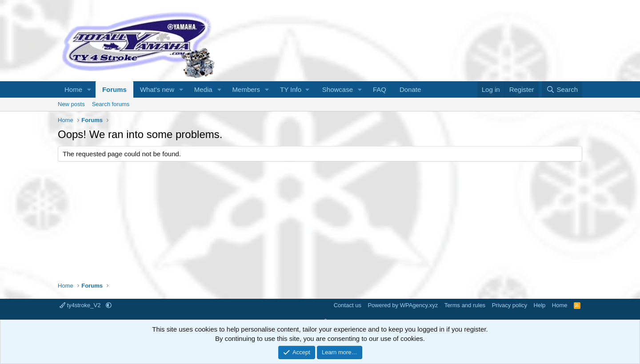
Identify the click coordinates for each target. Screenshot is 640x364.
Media (203, 89)
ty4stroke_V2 (81, 305)
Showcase (338, 89)
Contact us (348, 305)
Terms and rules (465, 305)
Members (246, 89)
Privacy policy (510, 305)
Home (73, 89)
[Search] (562, 89)
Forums (114, 89)
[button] (89, 89)
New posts (71, 104)
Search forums (111, 104)
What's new (157, 89)
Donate (410, 89)
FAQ (380, 89)
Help (540, 305)
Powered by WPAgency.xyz (403, 305)
